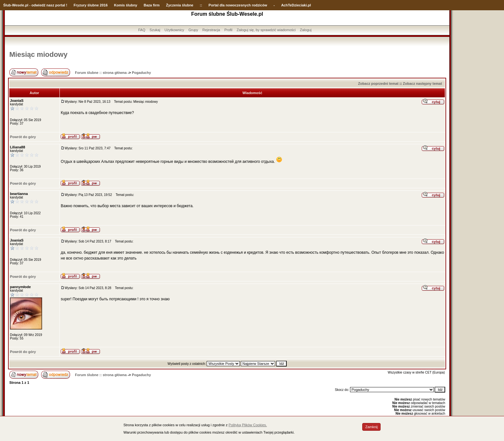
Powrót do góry (23, 137)
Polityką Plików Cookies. (248, 425)
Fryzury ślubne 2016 (91, 5)
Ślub (7, 5)
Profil (228, 30)
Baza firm (152, 5)
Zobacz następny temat (422, 84)
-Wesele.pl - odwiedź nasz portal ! (39, 5)
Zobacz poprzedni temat (378, 84)
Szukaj (155, 30)
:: (201, 5)
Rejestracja (211, 30)
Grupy (193, 30)
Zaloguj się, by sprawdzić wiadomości (266, 30)
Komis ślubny (126, 5)
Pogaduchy (141, 73)
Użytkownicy (174, 30)
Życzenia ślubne (180, 5)
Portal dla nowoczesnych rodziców (238, 5)
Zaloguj (306, 30)
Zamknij (371, 427)
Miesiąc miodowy (38, 54)
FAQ (142, 30)
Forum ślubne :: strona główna (101, 73)
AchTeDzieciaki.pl (296, 5)
